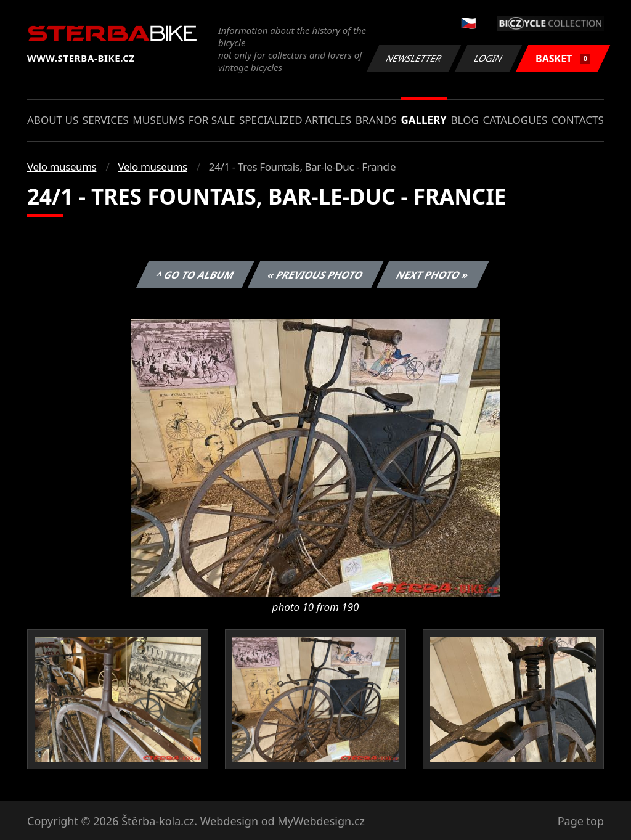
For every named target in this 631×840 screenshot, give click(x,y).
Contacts (578, 120)
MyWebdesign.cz (321, 821)
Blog (465, 120)
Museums (158, 120)
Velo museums (62, 167)
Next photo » (433, 275)
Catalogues (515, 120)
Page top (581, 821)
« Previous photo (315, 275)
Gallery (424, 120)
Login (489, 58)
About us (53, 120)
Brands (376, 120)
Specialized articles (295, 120)
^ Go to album (195, 275)
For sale (212, 120)
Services (106, 120)
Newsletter (413, 58)
